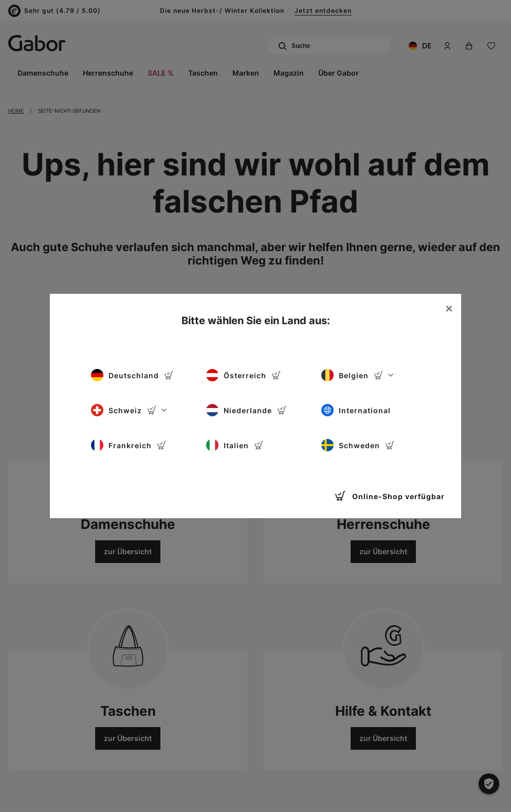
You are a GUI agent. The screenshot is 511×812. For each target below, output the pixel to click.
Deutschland (132, 375)
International (356, 410)
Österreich (244, 375)
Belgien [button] (357, 375)
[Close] (449, 308)
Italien (235, 445)
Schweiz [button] (129, 410)
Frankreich (129, 445)
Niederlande (247, 410)
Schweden (358, 445)
